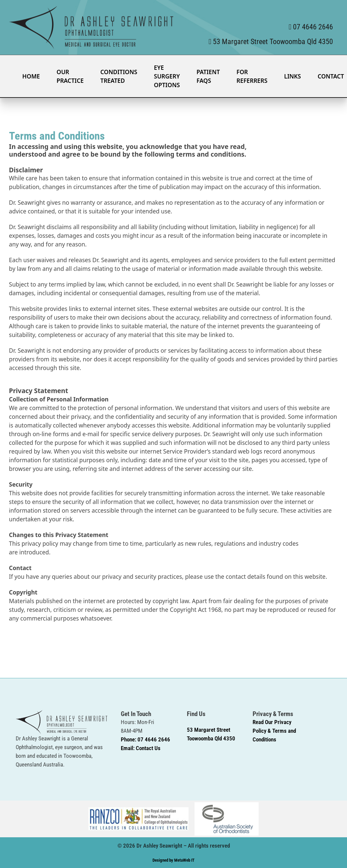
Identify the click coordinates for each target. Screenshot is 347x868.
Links (292, 76)
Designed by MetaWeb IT (173, 860)
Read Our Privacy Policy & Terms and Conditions (274, 731)
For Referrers (252, 76)
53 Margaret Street (209, 730)
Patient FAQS (208, 76)
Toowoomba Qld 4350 (211, 738)
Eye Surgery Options (167, 76)
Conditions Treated (119, 76)
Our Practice (70, 76)
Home (31, 76)
